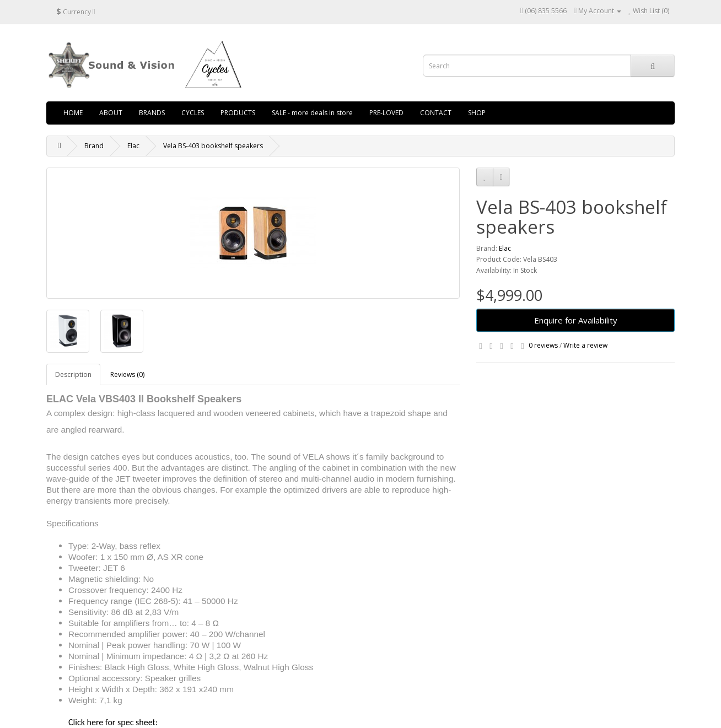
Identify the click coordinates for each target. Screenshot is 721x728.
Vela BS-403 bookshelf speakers (213, 146)
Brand (94, 146)
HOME (73, 113)
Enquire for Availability (576, 320)
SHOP (477, 113)
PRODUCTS (238, 113)
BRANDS (152, 113)
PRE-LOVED (386, 113)
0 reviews (543, 345)
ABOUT (111, 113)
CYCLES (193, 113)
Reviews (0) (127, 374)
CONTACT (436, 113)
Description (73, 374)
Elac (133, 146)
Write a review (585, 345)
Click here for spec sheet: (113, 722)
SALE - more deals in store (312, 113)
